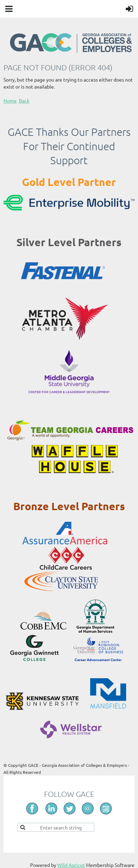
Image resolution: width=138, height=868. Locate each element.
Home (10, 100)
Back (24, 100)
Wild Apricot (71, 865)
